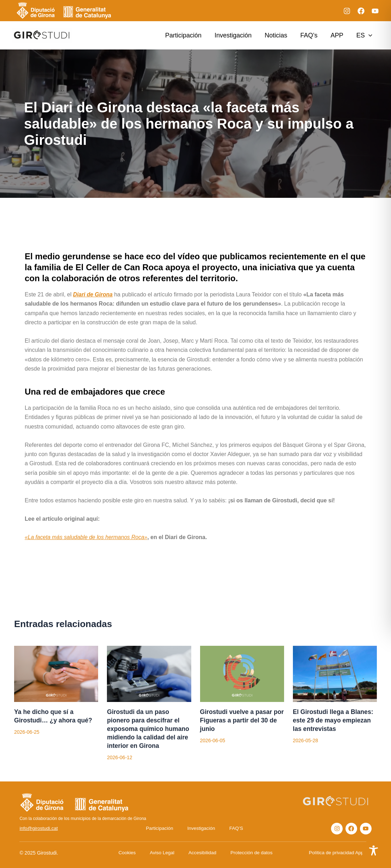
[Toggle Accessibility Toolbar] (374, 851)
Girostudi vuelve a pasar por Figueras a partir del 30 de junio (241, 720)
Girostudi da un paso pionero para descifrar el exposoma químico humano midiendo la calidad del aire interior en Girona (149, 729)
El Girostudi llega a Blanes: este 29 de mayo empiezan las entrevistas (334, 720)
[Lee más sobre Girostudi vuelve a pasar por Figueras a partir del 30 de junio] (242, 673)
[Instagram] (347, 11)
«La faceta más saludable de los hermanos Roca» (88, 537)
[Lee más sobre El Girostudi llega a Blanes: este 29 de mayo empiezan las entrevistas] (335, 673)
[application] (369, 35)
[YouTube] (375, 11)
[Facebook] (361, 11)
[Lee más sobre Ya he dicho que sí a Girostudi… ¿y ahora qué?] (56, 673)
